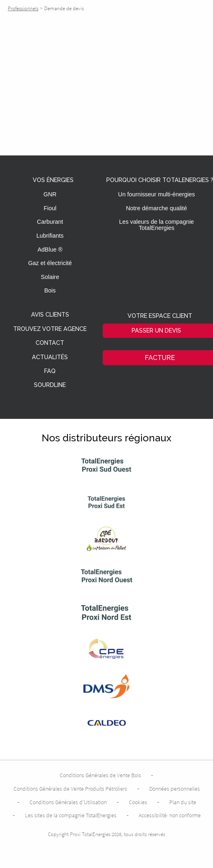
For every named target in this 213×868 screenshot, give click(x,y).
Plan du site (183, 802)
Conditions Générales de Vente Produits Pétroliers (70, 789)
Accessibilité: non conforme (170, 815)
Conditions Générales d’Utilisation (68, 802)
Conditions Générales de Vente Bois (100, 775)
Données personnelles (175, 789)
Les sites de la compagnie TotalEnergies (71, 815)
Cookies (138, 802)
